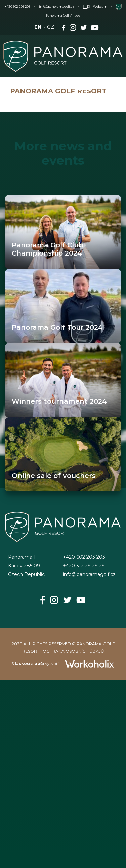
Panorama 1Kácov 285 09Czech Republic (26, 566)
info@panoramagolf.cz (57, 7)
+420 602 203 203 (17, 7)
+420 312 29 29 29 (84, 566)
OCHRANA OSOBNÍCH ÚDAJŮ (73, 651)
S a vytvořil (63, 664)
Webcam (95, 7)
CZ (51, 27)
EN (38, 27)
